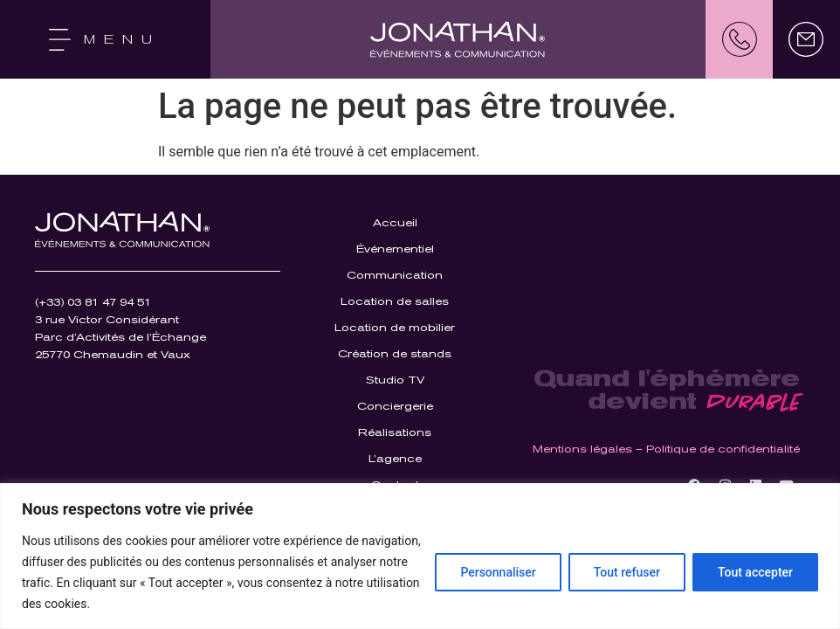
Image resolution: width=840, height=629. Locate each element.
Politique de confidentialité (723, 449)
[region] (420, 556)
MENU (122, 39)
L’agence (395, 459)
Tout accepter (755, 572)
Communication (395, 275)
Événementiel (395, 249)
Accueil (395, 223)
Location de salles (395, 301)
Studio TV (395, 380)
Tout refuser (627, 572)
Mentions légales (582, 449)
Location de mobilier (395, 328)
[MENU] (60, 40)
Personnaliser (498, 572)
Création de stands (395, 354)
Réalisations (395, 432)
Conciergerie (395, 406)
